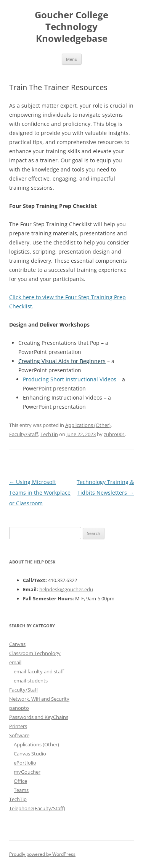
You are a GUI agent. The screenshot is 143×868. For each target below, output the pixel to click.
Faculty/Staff (24, 434)
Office (20, 781)
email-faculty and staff (39, 671)
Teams (21, 790)
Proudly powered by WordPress (42, 854)
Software (19, 735)
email (15, 662)
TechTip (49, 434)
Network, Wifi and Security (39, 699)
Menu (72, 59)
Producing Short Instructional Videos (70, 379)
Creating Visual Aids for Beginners (62, 361)
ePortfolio (25, 763)
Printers (18, 726)
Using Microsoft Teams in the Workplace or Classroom (40, 493)
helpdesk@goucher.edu (66, 589)
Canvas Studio (30, 754)
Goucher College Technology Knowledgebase (71, 27)
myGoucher (27, 772)
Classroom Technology (35, 653)
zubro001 (114, 434)
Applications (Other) (88, 425)
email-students (31, 681)
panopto (19, 708)
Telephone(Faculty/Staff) (37, 808)
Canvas (17, 644)
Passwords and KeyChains (39, 717)
